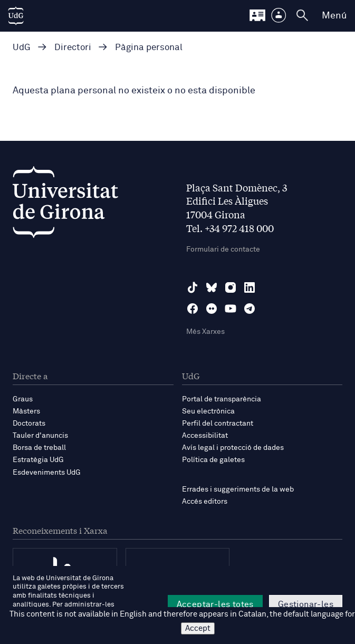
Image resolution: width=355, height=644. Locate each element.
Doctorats (29, 424)
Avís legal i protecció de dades (233, 448)
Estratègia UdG (38, 460)
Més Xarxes (205, 332)
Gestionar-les (306, 604)
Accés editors (205, 502)
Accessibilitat (205, 436)
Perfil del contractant (218, 424)
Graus (23, 399)
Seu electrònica (208, 411)
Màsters (26, 411)
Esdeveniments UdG (47, 473)
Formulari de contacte (223, 249)
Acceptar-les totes (215, 604)
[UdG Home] (16, 16)
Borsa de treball (39, 448)
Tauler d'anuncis (40, 436)
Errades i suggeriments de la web (238, 489)
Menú (334, 16)
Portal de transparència (222, 399)
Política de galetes (213, 460)
